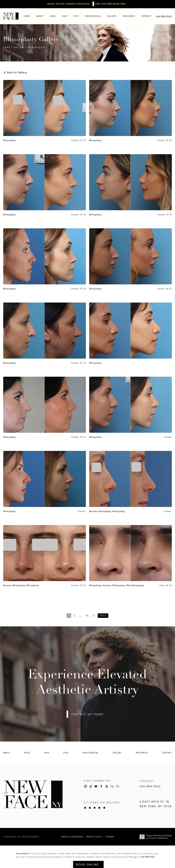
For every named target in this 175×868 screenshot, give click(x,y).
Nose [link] (53, 16)
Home (7, 47)
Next (103, 616)
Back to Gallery (15, 72)
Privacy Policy (94, 837)
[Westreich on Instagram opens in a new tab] (85, 786)
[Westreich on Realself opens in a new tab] (117, 786)
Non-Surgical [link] (93, 16)
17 (94, 616)
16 (87, 616)
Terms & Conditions (72, 837)
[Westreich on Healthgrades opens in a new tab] (112, 786)
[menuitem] (27, 16)
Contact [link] (146, 16)
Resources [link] (129, 16)
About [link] (40, 16)
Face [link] (65, 16)
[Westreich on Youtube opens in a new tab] (96, 786)
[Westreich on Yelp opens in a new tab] (107, 786)
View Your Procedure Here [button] (110, 4)
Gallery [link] (112, 16)
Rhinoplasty (37, 47)
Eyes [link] (76, 16)
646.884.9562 (148, 857)
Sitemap (110, 837)
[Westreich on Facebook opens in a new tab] (101, 786)
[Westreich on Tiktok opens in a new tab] (91, 786)
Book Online (87, 864)
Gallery (19, 47)
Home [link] (27, 16)
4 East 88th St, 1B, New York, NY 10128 (156, 804)
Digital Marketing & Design (157, 837)
